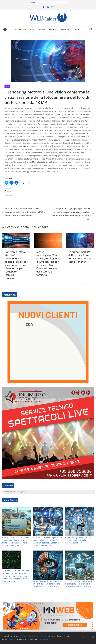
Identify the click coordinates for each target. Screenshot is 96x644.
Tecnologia (20, 29)
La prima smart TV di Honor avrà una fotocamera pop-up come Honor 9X (80, 257)
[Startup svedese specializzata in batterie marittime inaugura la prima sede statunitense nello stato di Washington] (17, 522)
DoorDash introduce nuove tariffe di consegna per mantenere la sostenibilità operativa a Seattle (79, 584)
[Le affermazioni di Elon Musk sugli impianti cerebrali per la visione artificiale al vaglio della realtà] (48, 565)
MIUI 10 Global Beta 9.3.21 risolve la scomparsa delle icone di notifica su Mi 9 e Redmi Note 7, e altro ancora (23, 212)
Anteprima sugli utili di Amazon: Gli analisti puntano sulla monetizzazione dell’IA (78, 540)
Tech (32, 29)
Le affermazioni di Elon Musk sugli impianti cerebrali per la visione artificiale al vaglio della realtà (48, 584)
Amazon (65, 29)
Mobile (42, 29)
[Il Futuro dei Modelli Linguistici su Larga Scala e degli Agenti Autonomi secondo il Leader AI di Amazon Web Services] (48, 522)
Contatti (77, 29)
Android (53, 29)
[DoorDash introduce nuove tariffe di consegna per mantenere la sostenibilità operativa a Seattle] (79, 565)
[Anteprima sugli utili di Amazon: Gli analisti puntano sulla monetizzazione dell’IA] (79, 522)
